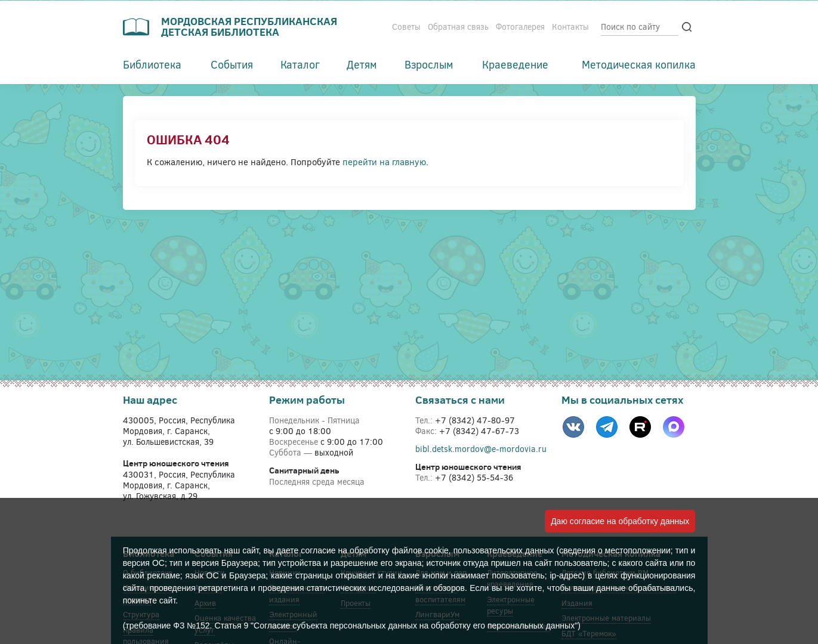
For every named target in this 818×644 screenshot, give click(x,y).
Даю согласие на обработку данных (620, 521)
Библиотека (152, 64)
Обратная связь (458, 27)
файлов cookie (420, 550)
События (232, 64)
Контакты (570, 27)
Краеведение (515, 64)
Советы (406, 27)
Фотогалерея (520, 27)
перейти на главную (384, 162)
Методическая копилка (639, 64)
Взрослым (429, 64)
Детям (362, 64)
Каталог (300, 64)
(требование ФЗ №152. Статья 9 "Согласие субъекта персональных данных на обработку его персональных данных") (352, 626)
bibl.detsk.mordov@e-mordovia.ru (481, 449)
